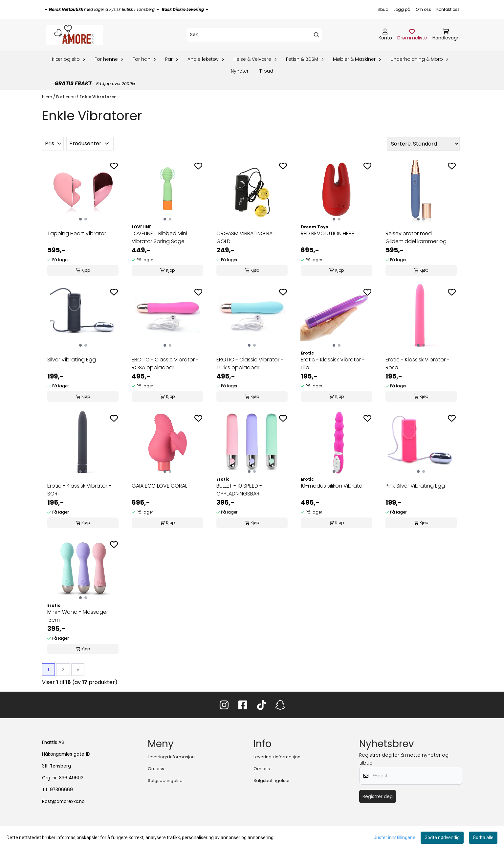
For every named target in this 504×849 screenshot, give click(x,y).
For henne (66, 97)
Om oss (423, 9)
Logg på (402, 9)
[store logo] (74, 35)
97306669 (61, 790)
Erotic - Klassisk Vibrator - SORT (79, 490)
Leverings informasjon (171, 757)
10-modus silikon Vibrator (332, 486)
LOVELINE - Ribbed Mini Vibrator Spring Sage (159, 237)
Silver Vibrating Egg (72, 360)
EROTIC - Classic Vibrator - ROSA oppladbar (165, 364)
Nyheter (240, 71)
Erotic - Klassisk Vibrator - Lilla (333, 364)
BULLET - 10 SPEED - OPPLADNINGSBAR (239, 490)
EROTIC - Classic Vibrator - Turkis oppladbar (250, 364)
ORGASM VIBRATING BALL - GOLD (248, 237)
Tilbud (382, 9)
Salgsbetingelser (166, 780)
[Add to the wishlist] (114, 166)
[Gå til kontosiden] (385, 35)
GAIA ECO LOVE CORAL (159, 486)
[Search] (317, 35)
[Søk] (254, 35)
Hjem (48, 97)
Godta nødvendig (442, 838)
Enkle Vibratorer (98, 97)
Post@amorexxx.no (63, 802)
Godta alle (483, 838)
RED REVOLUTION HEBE (328, 233)
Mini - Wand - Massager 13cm (78, 616)
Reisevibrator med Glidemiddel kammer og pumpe (416, 238)
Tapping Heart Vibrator (77, 233)
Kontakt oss (448, 9)
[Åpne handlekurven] (446, 35)
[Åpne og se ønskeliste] (412, 35)
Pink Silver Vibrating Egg (415, 486)
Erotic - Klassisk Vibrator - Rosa (417, 364)
